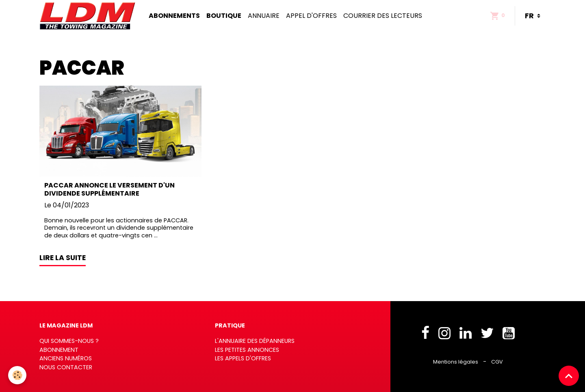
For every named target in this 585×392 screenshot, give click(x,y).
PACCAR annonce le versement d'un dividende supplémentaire (109, 189)
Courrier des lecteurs (383, 16)
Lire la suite (63, 258)
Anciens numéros (66, 358)
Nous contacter (66, 367)
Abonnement (59, 350)
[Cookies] (17, 375)
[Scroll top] (569, 376)
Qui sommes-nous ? (69, 341)
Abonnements (174, 16)
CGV (497, 362)
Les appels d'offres (243, 358)
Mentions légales (456, 362)
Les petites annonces (247, 350)
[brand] (89, 16)
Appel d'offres (311, 16)
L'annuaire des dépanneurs (255, 341)
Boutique (224, 16)
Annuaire (264, 16)
